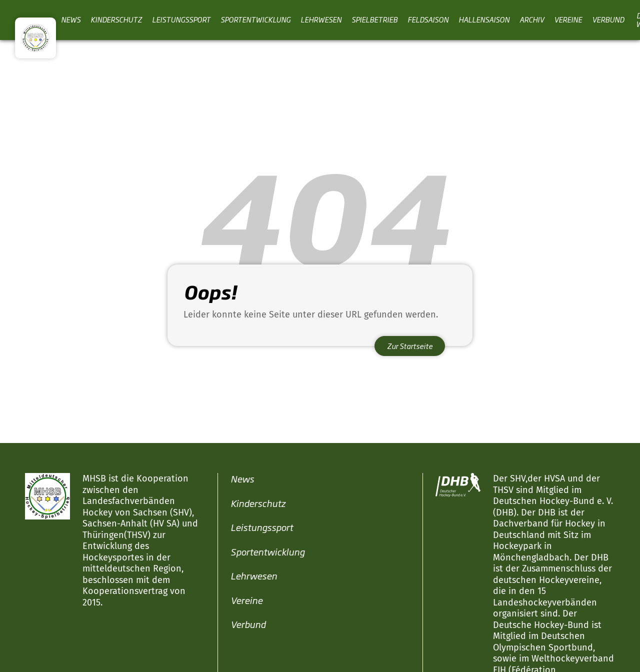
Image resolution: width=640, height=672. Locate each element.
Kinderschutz (116, 19)
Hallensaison (484, 19)
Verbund (608, 19)
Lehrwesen (321, 19)
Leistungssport (181, 19)
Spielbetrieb (374, 19)
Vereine (568, 19)
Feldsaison (428, 19)
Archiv (532, 19)
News (71, 19)
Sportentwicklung (255, 19)
